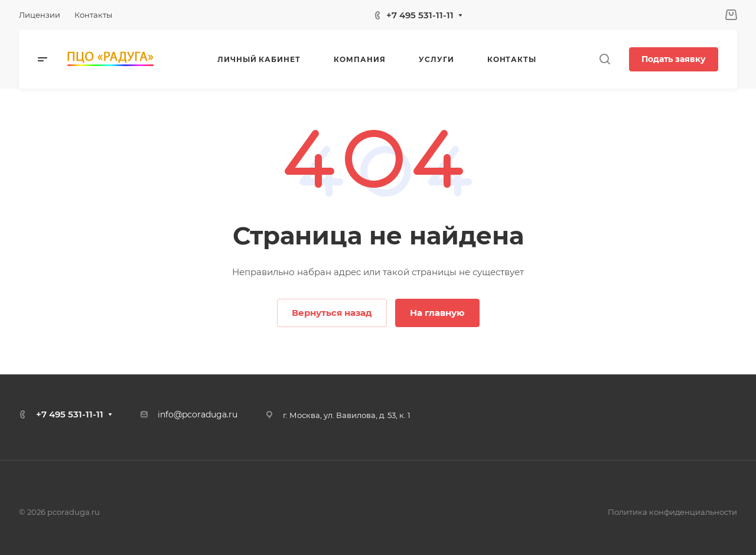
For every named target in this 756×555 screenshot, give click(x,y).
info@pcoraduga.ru (198, 414)
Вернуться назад (332, 313)
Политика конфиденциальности (672, 512)
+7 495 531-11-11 (420, 15)
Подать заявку (674, 59)
